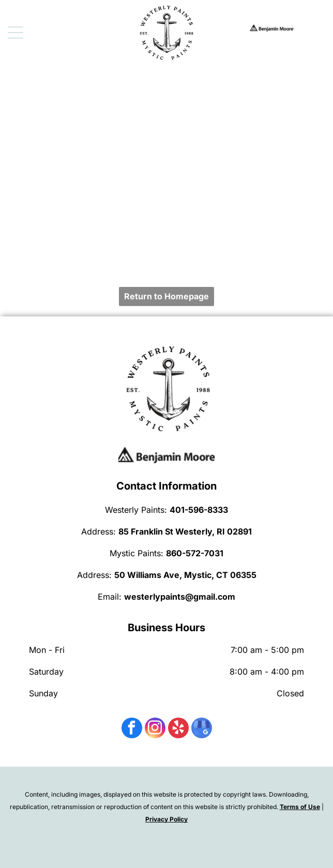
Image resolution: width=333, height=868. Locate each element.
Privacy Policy (166, 819)
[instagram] (155, 729)
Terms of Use (300, 807)
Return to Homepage (166, 296)
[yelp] (178, 729)
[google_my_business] (202, 729)
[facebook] (132, 729)
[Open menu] (16, 33)
